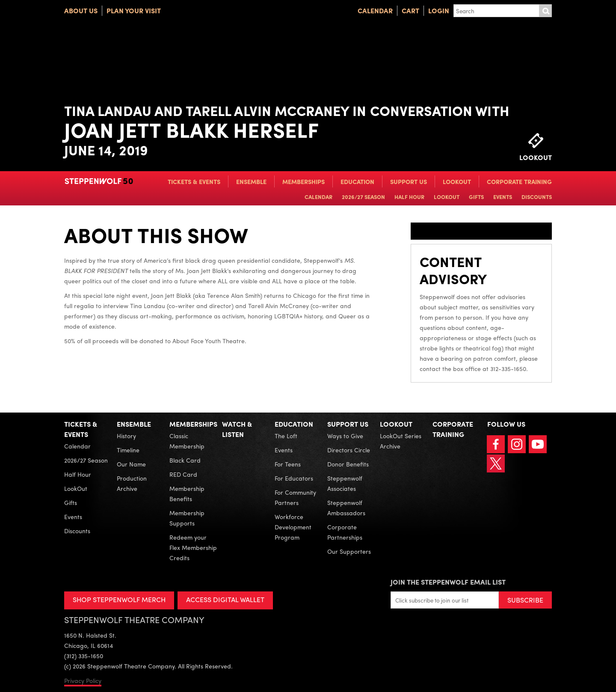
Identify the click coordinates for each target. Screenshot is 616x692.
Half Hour (409, 197)
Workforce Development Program (293, 527)
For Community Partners (295, 497)
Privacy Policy (83, 680)
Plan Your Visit (134, 10)
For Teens (288, 464)
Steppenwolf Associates (345, 483)
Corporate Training (519, 181)
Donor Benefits (348, 464)
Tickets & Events (194, 181)
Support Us (409, 181)
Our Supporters (349, 551)
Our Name (131, 464)
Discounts (537, 197)
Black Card (185, 460)
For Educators (294, 478)
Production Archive (132, 483)
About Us (81, 10)
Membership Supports (187, 518)
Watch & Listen (237, 429)
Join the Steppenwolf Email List (448, 582)
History (126, 436)
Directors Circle (349, 450)
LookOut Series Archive (401, 441)
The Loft (286, 436)
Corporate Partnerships (345, 532)
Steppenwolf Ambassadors (346, 508)
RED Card (183, 474)
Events (503, 197)
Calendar (375, 10)
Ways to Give (345, 436)
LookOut (457, 181)
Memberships (304, 181)
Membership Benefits (187, 493)
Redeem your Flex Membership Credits (193, 547)
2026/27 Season (363, 197)
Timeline (128, 450)
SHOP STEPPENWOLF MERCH (119, 599)
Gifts (476, 197)
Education (357, 181)
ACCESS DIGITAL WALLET (225, 599)
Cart (410, 10)
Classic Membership (187, 441)
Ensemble (251, 181)
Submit (545, 11)
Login (439, 10)
